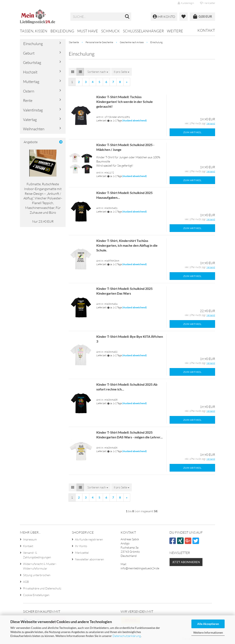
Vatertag (30, 120)
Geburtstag (32, 62)
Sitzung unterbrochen (37, 575)
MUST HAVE (88, 31)
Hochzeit (30, 72)
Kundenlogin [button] (186, 3)
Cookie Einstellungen (36, 595)
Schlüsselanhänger (143, 31)
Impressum (30, 539)
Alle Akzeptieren (208, 624)
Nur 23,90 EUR (43, 221)
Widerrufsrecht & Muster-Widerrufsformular (40, 566)
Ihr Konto (81, 546)
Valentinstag (33, 110)
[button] (73, 72)
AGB (26, 582)
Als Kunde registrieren (89, 539)
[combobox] (98, 72)
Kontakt (206, 30)
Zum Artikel (192, 132)
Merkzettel (208, 3)
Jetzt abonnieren (186, 562)
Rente (28, 100)
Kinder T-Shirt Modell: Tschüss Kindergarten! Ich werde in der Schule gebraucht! (125, 102)
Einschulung (33, 44)
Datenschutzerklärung (127, 636)
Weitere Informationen (208, 632)
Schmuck (110, 31)
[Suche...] (127, 17)
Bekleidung (62, 31)
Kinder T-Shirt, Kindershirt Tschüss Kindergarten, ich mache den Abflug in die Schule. (127, 245)
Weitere (175, 31)
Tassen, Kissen (34, 31)
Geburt (29, 53)
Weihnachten (34, 129)
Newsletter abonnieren (89, 559)
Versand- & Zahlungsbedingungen (37, 555)
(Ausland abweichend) (135, 120)
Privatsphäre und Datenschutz (42, 588)
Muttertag (31, 82)
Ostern (29, 91)
